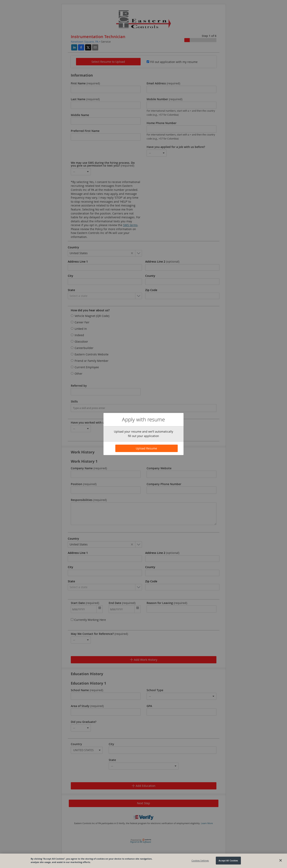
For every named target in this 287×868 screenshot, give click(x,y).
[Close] (281, 860)
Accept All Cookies (228, 860)
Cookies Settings (200, 860)
